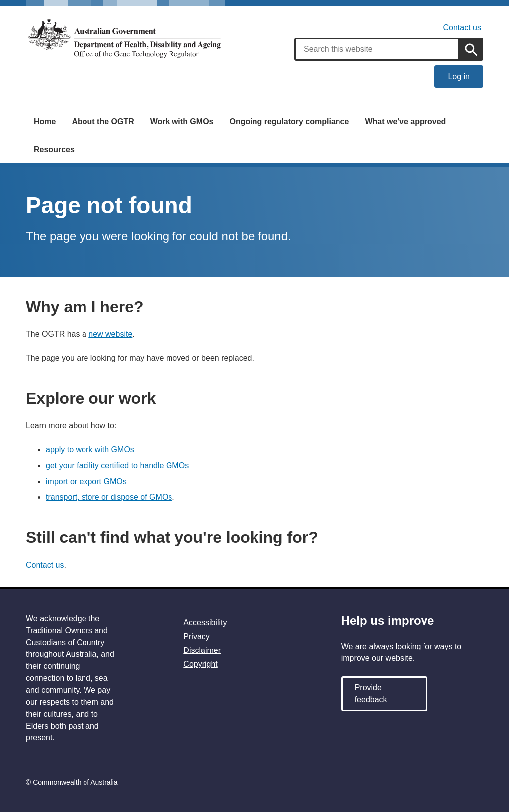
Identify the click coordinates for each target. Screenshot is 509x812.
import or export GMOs (86, 481)
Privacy (196, 636)
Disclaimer (202, 650)
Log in (459, 76)
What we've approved (405, 122)
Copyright (200, 664)
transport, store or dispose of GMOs (109, 497)
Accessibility (205, 622)
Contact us (462, 28)
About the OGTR (103, 122)
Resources (54, 149)
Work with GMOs (182, 122)
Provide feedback (371, 693)
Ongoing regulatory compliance (289, 122)
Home (45, 122)
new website (110, 334)
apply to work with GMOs (90, 449)
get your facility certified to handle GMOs (117, 465)
